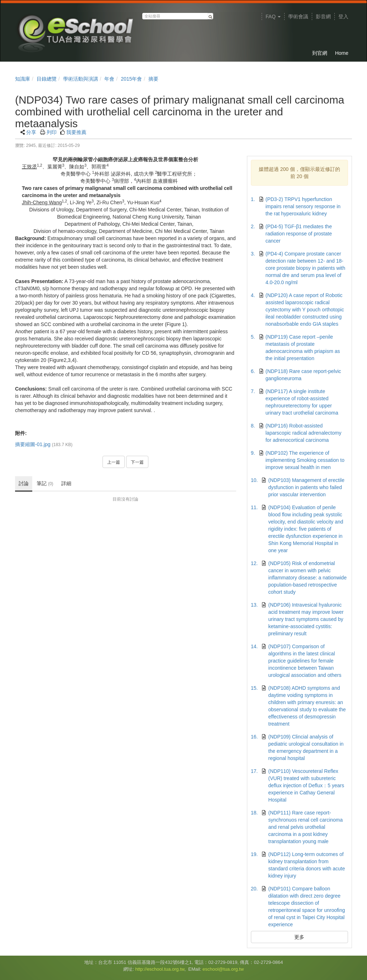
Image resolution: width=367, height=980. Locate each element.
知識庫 (23, 79)
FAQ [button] (273, 16)
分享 (31, 132)
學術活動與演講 (81, 79)
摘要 (153, 79)
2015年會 (131, 79)
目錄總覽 (47, 79)
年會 (109, 79)
